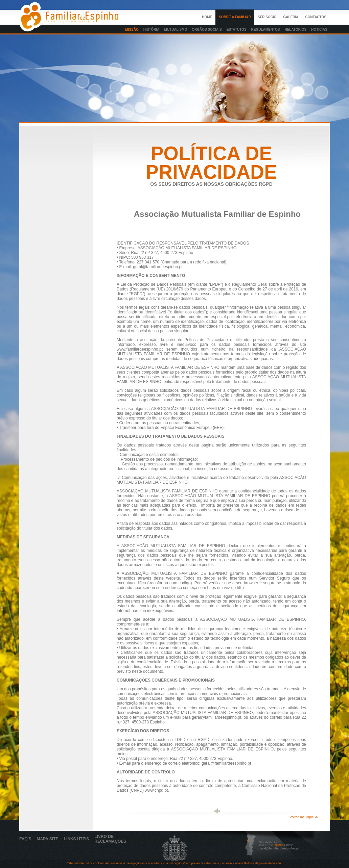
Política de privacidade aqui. (263, 863)
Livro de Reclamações (110, 839)
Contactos (316, 17)
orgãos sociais (207, 30)
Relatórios (295, 30)
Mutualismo (176, 30)
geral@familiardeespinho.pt (279, 848)
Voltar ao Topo (301, 817)
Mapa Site (48, 839)
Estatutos (237, 30)
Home (207, 17)
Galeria (291, 17)
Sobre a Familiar (235, 17)
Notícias (319, 30)
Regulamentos (266, 30)
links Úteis (77, 839)
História (152, 30)
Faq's (25, 839)
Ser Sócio (267, 17)
